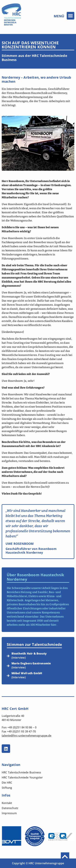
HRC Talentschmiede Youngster (22, 777)
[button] (71, 16)
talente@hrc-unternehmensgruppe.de (27, 736)
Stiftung (7, 788)
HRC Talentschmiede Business (21, 772)
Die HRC (7, 783)
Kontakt (7, 803)
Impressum (9, 813)
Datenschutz (10, 808)
